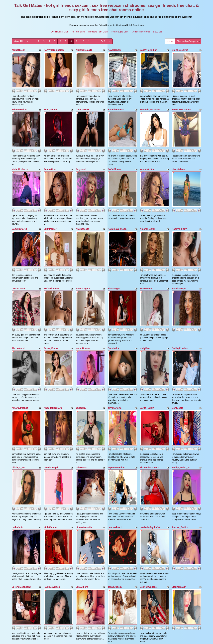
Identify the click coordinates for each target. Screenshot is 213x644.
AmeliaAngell (51, 370)
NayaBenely (114, 50)
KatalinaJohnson (117, 187)
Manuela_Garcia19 (150, 96)
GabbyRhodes (180, 278)
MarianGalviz (83, 507)
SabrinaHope (179, 233)
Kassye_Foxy (179, 187)
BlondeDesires (180, 50)
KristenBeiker (19, 96)
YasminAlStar (147, 141)
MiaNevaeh (146, 233)
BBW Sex (158, 32)
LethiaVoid (18, 415)
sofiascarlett (115, 552)
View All (18, 41)
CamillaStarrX (19, 187)
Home (170, 41)
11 (90, 41)
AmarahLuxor (147, 187)
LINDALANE (18, 233)
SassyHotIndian (149, 50)
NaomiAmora (83, 278)
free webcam (160, 615)
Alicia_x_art (18, 370)
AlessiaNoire (147, 552)
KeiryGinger (179, 507)
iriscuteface (178, 141)
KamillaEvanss (116, 96)
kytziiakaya (146, 507)
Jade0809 (81, 324)
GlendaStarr (82, 96)
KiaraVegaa (114, 233)
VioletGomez (51, 415)
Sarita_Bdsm (147, 324)
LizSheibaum (179, 461)
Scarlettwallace (148, 461)
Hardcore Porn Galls (98, 32)
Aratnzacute (82, 187)
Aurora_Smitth (180, 415)
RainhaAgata (83, 233)
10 (83, 41)
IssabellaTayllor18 (150, 415)
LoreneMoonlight (21, 461)
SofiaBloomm (51, 233)
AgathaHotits (51, 507)
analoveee (17, 552)
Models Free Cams (141, 32)
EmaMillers (82, 461)
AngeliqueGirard (53, 324)
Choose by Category (188, 41)
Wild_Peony (50, 96)
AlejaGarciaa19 (84, 50)
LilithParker (50, 187)
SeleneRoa (50, 141)
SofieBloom (114, 141)
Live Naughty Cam (59, 32)
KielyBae (145, 278)
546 (103, 41)
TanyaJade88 (115, 461)
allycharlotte (115, 324)
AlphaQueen (18, 50)
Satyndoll (81, 141)
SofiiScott (177, 324)
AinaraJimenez (20, 324)
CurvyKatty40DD (85, 552)
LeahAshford (115, 415)
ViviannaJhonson (53, 552)
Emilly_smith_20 (181, 370)
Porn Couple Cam (120, 32)
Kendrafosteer (116, 507)
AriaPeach (81, 370)
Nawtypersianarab (54, 50)
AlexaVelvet (18, 278)
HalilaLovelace (52, 461)
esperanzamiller (117, 370)
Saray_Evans (51, 278)
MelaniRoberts (20, 141)
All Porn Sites (78, 32)
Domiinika (113, 278)
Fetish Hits (135, 639)
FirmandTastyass (149, 370)
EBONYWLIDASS (181, 96)
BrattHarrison (19, 507)
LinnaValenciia (84, 415)
